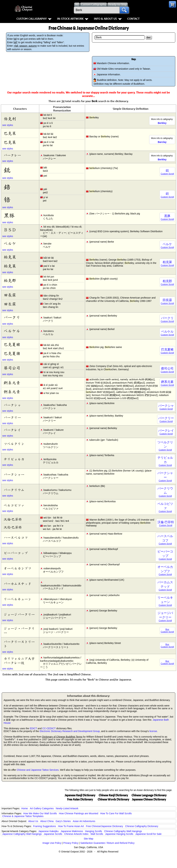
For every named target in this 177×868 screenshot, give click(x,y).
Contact (133, 19)
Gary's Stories (63, 821)
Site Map (88, 839)
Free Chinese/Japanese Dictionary (104, 826)
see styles (8, 125)
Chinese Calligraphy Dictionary (142, 826)
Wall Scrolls (97, 834)
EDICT (33, 728)
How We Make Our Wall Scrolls (40, 813)
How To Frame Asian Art (71, 826)
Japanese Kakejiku (49, 831)
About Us (33, 821)
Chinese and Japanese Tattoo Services (38, 770)
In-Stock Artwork (73, 19)
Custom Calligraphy (34, 19)
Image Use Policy (52, 843)
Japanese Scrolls (53, 834)
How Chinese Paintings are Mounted (79, 813)
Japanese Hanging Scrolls (119, 834)
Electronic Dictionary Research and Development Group (70, 731)
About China (47, 821)
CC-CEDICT (49, 728)
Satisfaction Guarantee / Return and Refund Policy (108, 843)
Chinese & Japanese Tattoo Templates (23, 816)
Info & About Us (108, 19)
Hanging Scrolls (94, 831)
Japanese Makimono (72, 831)
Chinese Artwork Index (76, 834)
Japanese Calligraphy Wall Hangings (22, 834)
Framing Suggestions (44, 826)
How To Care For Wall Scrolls (116, 813)
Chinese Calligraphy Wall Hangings (123, 831)
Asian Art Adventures (84, 821)
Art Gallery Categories (42, 808)
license (153, 731)
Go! (149, 37)
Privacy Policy (71, 843)
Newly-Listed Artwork (67, 808)
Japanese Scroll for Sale (148, 834)
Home (25, 808)
